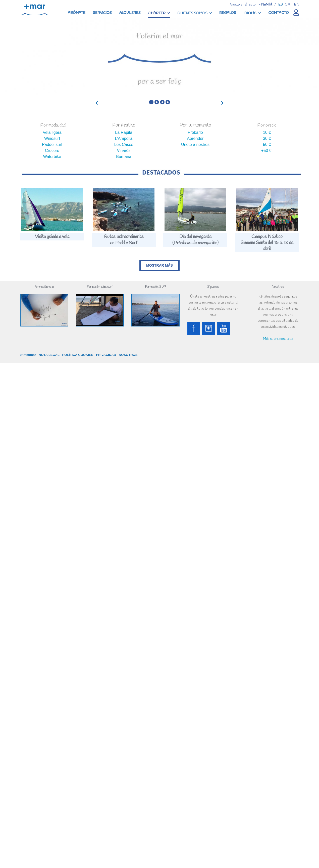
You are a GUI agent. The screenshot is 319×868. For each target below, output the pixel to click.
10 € (267, 132)
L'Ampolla (124, 138)
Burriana (124, 157)
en (297, 5)
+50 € (266, 151)
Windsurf (52, 138)
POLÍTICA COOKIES (78, 355)
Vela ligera (52, 132)
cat (288, 5)
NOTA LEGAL (49, 355)
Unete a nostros (195, 144)
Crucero (52, 151)
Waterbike (52, 157)
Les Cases (124, 144)
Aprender (195, 138)
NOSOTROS (128, 355)
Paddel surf (52, 144)
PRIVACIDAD (106, 355)
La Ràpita (124, 132)
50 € (267, 144)
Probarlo (195, 132)
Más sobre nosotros (278, 339)
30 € (267, 138)
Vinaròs (124, 151)
